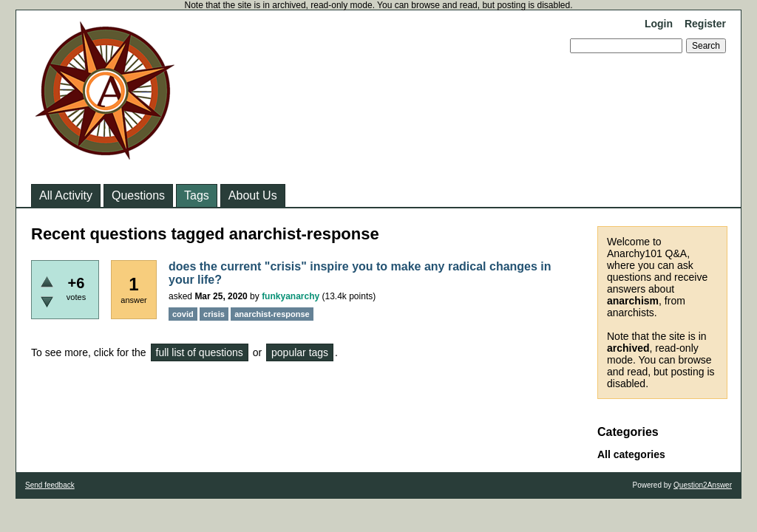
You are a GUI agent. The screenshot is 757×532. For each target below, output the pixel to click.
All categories (631, 454)
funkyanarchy (291, 296)
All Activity (66, 195)
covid (183, 314)
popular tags (300, 352)
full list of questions (200, 352)
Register (705, 24)
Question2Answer (703, 485)
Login (659, 24)
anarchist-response (272, 314)
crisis (214, 314)
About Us (253, 195)
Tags (197, 195)
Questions (138, 195)
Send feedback (50, 485)
